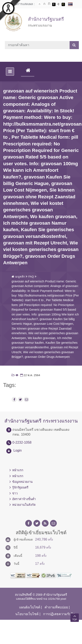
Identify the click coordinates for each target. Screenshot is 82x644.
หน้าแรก (18, 470)
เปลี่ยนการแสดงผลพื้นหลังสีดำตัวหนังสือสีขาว (54, 4)
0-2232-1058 (22, 442)
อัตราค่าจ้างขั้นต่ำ (24, 499)
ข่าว (15, 493)
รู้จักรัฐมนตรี (20, 487)
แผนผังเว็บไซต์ (30, 607)
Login (18, 450)
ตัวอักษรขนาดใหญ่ (49, 4)
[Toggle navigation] (10, 72)
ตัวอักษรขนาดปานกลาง (44, 4)
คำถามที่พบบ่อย (56, 607)
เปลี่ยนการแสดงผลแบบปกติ (58, 4)
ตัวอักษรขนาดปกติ (40, 4)
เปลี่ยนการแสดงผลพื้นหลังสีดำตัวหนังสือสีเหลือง (63, 4)
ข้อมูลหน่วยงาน (22, 482)
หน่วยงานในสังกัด (24, 505)
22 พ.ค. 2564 (30, 375)
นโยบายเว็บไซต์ (27, 614)
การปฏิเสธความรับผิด (59, 614)
